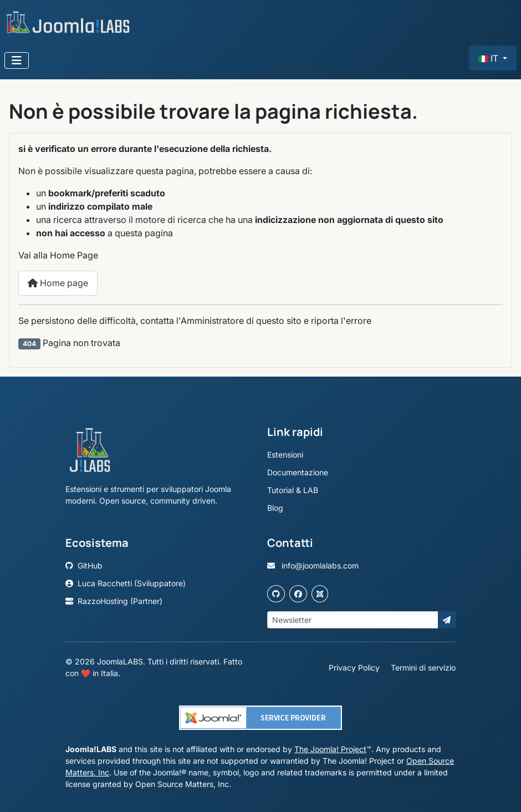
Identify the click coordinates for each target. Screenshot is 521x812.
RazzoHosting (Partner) (114, 601)
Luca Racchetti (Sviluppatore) (126, 583)
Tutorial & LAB (293, 490)
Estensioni (285, 455)
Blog (275, 508)
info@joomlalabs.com (313, 565)
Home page (58, 283)
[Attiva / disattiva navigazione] (17, 60)
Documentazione (298, 472)
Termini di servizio (423, 668)
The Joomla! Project (330, 749)
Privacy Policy (355, 668)
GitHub (84, 565)
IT (489, 58)
